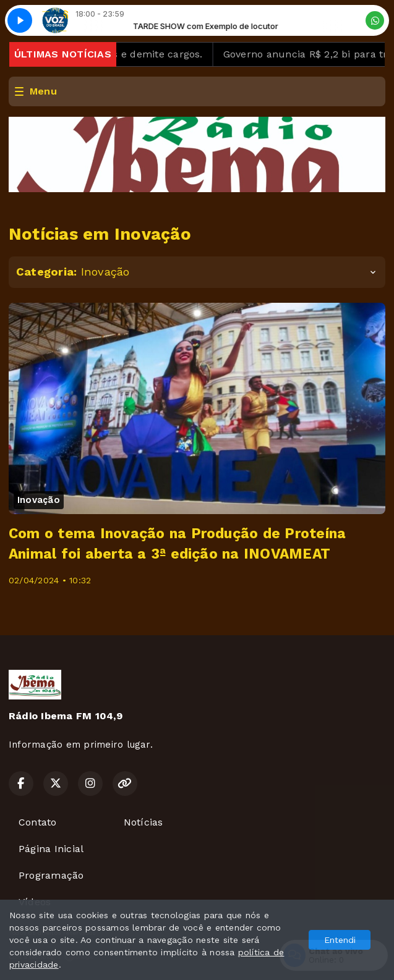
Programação (51, 875)
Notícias (143, 822)
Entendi (340, 940)
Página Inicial (51, 849)
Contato (38, 822)
